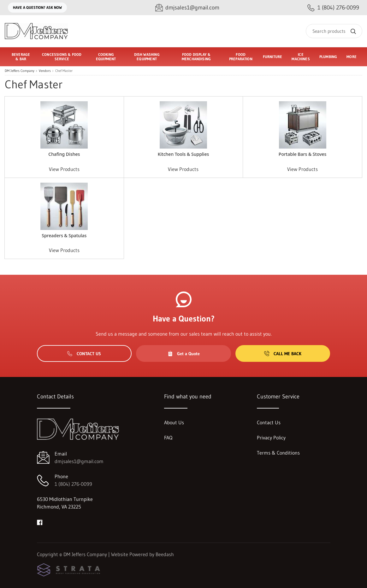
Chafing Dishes (64, 154)
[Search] (334, 31)
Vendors (45, 71)
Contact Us (84, 354)
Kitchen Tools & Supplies (183, 154)
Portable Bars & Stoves (303, 154)
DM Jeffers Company (20, 71)
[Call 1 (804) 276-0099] (333, 8)
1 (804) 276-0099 (73, 484)
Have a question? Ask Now (37, 7)
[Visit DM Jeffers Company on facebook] (40, 522)
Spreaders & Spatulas (64, 235)
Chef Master (64, 71)
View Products (64, 169)
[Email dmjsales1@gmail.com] (187, 8)
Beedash (165, 554)
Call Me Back (283, 354)
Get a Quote (184, 354)
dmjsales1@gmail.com (79, 461)
